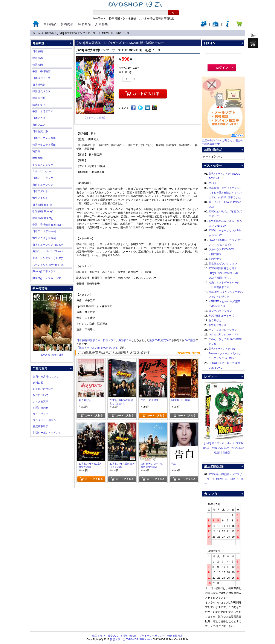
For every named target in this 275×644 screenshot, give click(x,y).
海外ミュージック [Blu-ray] (48, 251)
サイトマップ (41, 414)
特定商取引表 (41, 426)
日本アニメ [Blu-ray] (44, 231)
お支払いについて (43, 389)
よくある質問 (41, 401)
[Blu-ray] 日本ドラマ (44, 271)
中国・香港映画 (41, 71)
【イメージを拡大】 (95, 118)
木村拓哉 (150, 18)
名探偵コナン (136, 18)
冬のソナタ (215, 259)
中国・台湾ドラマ (43, 111)
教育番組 (38, 158)
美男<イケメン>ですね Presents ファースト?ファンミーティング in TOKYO (225, 354)
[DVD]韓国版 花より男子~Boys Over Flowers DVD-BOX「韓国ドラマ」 (224, 273)
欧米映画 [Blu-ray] (43, 211)
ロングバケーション (220, 311)
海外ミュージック (43, 185)
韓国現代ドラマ (41, 91)
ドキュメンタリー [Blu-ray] (48, 258)
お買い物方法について (46, 377)
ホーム (36, 33)
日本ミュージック (43, 178)
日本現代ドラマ (41, 78)
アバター (214, 183)
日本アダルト (40, 191)
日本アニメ (39, 118)
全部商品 (50, 24)
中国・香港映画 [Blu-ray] (47, 225)
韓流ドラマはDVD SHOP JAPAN (98, 348)
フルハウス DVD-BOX (221, 249)
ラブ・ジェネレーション (223, 330)
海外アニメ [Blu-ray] (44, 238)
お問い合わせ (41, 408)
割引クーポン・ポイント (47, 433)
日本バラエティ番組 (44, 138)
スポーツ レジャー (43, 171)
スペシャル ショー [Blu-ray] (48, 265)
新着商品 (67, 24)
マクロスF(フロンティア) (223, 335)
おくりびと (215, 320)
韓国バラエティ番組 (44, 145)
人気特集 (102, 24)
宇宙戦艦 (169, 18)
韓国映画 (38, 65)
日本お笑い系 (40, 131)
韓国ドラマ (121, 18)
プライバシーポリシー (46, 420)
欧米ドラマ (39, 105)
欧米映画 (38, 58)
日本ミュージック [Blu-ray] (48, 245)
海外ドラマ (125, 340)
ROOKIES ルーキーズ (221, 316)
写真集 (36, 151)
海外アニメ (39, 125)
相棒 (111, 18)
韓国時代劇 (39, 98)
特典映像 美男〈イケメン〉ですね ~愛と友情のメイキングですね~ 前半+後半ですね (225, 193)
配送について (41, 395)
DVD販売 (190, 340)
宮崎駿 (159, 18)
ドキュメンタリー (43, 165)
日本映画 (49, 33)
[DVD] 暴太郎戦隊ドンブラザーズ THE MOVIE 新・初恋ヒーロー (94, 33)
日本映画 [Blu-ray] (43, 205)
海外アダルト (40, 198)
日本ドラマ (109, 340)
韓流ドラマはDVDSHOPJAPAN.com (131, 639)
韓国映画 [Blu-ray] (43, 218)
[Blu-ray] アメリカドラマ (47, 278)
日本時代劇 (39, 85)
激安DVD (155, 340)
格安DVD (166, 340)
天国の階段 (215, 254)
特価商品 (84, 24)
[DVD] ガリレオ (218, 325)
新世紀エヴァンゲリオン (223, 264)
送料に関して (41, 383)
